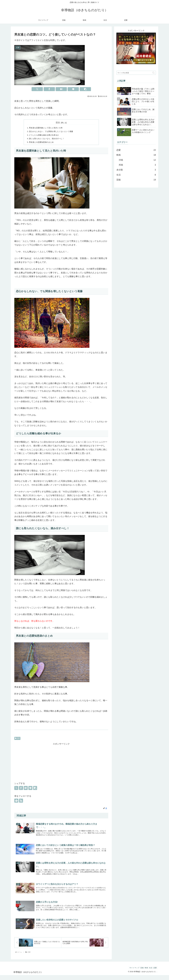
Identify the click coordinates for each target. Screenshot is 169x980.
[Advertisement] (61, 763)
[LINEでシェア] (73, 89)
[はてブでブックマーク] (61, 89)
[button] (85, 89)
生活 (149, 973)
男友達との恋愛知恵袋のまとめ (42, 143)
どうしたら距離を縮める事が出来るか (45, 136)
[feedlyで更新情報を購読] (16, 802)
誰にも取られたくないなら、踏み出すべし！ (48, 139)
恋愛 (17, 739)
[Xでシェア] (37, 89)
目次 (58, 123)
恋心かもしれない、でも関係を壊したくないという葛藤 (53, 132)
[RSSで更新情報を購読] (21, 802)
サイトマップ (128, 973)
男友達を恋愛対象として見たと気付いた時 (47, 128)
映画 (143, 973)
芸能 (137, 973)
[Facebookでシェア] (49, 89)
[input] (136, 73)
